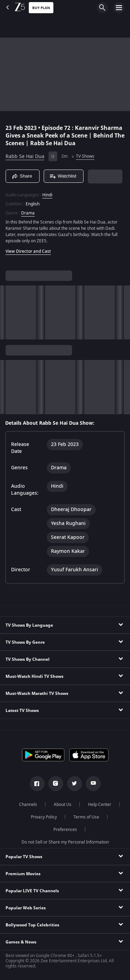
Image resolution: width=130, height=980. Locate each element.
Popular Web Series (26, 908)
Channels (28, 805)
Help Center (100, 805)
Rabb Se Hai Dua (25, 156)
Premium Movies (23, 874)
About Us (63, 805)
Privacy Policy (44, 817)
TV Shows (85, 156)
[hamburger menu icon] (119, 8)
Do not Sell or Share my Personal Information (65, 842)
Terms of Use (86, 817)
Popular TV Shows (24, 857)
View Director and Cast (28, 251)
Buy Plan (41, 8)
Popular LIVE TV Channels (32, 891)
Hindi (47, 195)
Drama (28, 213)
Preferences (65, 830)
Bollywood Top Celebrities (32, 925)
